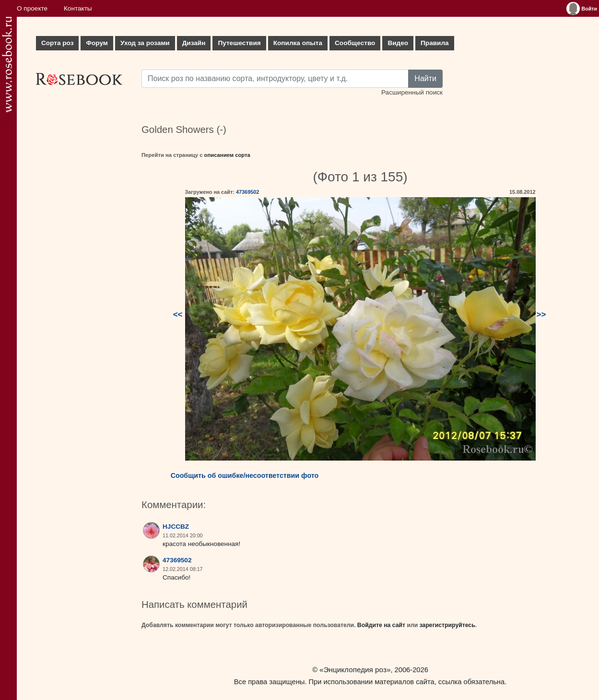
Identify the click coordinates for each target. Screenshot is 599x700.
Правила (435, 43)
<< (178, 314)
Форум (97, 43)
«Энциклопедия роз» (355, 670)
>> (541, 314)
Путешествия (239, 43)
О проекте (32, 8)
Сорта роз (57, 43)
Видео (398, 43)
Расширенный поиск (412, 92)
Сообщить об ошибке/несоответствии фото (245, 475)
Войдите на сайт (381, 625)
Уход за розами (145, 43)
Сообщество (355, 43)
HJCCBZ (176, 527)
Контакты (78, 8)
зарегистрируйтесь (447, 625)
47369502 (247, 192)
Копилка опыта (298, 43)
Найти (425, 78)
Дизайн (194, 43)
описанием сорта (227, 155)
